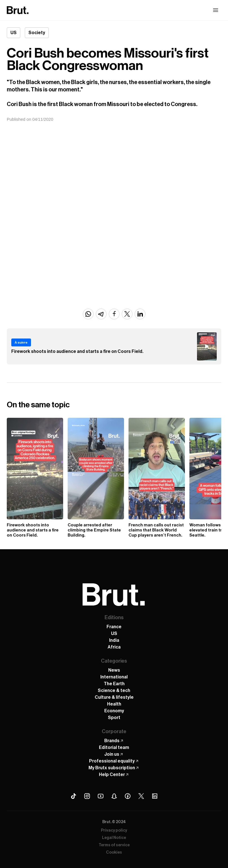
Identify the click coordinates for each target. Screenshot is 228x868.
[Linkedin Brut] (155, 796)
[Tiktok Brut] (74, 796)
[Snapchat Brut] (114, 796)
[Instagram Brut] (87, 796)
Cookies (114, 852)
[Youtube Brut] (101, 796)
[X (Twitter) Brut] (141, 796)
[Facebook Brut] (128, 796)
